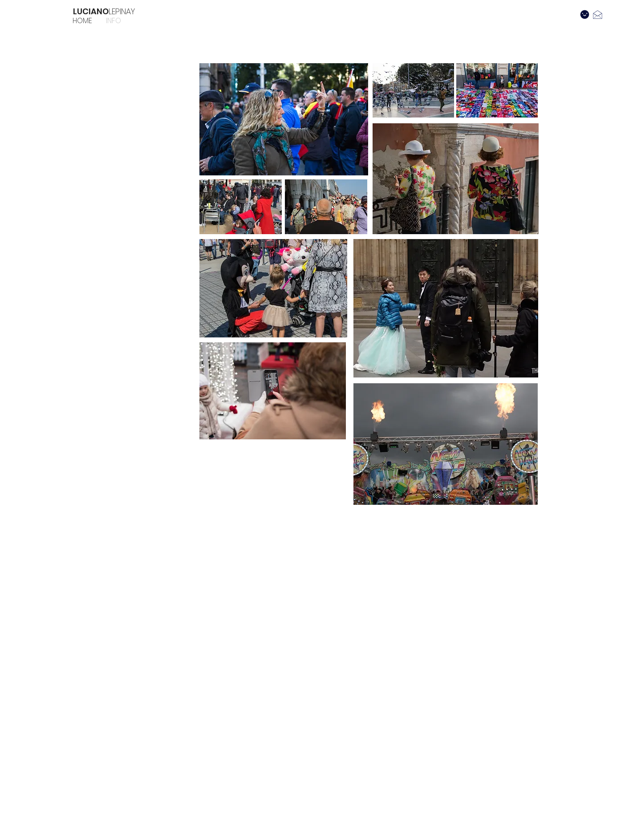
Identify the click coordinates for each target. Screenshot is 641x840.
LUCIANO (91, 11)
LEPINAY (122, 11)
